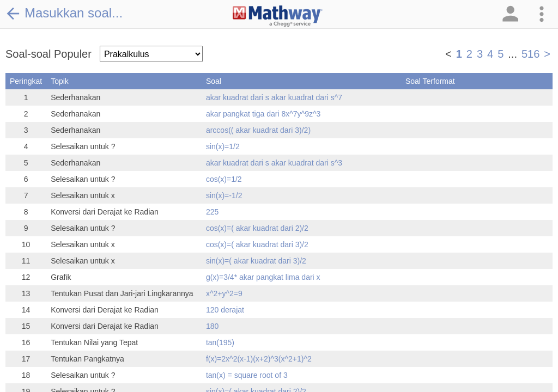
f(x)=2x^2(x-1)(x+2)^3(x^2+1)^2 (259, 359)
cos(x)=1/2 (224, 179)
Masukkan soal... (64, 13)
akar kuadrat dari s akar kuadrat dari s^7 (274, 97)
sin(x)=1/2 (223, 146)
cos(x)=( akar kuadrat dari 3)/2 (257, 244)
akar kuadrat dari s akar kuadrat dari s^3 (274, 163)
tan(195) (220, 342)
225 (212, 212)
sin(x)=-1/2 (224, 195)
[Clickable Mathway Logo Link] (278, 16)
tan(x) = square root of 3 (247, 375)
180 (212, 326)
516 (530, 54)
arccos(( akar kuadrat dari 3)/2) (258, 130)
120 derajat (225, 310)
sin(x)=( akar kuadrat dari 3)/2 (256, 261)
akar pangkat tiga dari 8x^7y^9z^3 (263, 114)
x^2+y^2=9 (224, 293)
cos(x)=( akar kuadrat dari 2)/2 (257, 228)
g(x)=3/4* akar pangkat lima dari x (263, 277)
